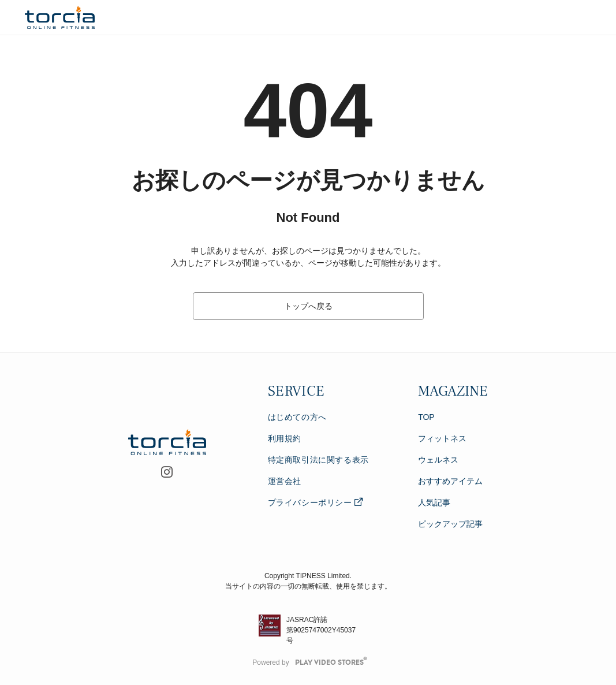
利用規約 (285, 438)
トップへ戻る (308, 306)
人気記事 (434, 502)
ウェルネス (438, 460)
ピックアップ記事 (450, 524)
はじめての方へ (297, 417)
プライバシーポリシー (316, 502)
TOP (426, 417)
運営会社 (285, 481)
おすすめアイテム (450, 481)
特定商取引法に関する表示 (318, 460)
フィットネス (442, 438)
